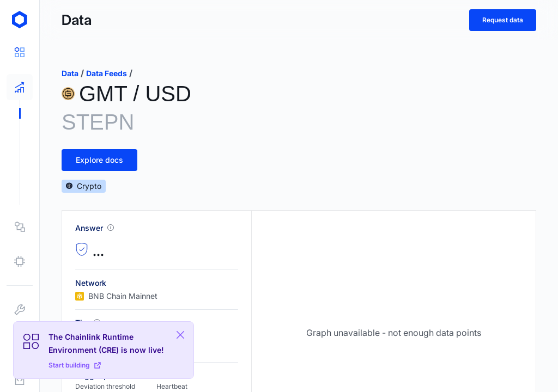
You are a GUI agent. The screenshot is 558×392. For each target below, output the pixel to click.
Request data (503, 20)
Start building (75, 365)
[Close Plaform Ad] (180, 335)
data (70, 73)
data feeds (107, 73)
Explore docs (99, 160)
